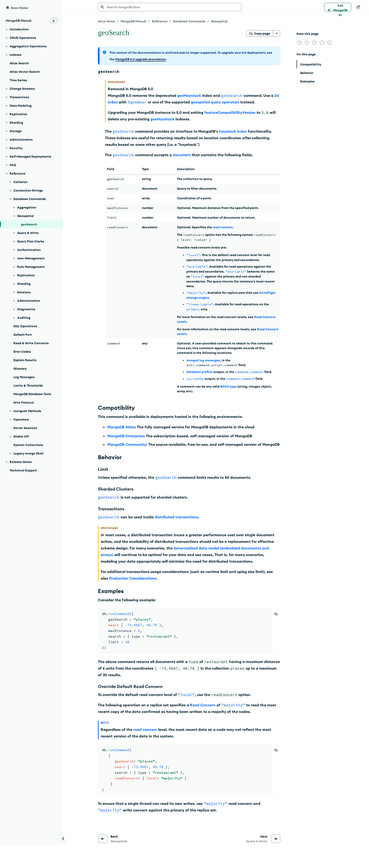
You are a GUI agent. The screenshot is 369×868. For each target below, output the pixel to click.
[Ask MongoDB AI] (338, 7)
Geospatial (219, 21)
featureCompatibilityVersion (230, 112)
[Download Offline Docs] (54, 20)
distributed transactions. (177, 517)
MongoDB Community (127, 444)
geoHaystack (189, 95)
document (182, 155)
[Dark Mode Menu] (358, 7)
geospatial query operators (215, 102)
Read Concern (203, 705)
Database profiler (200, 372)
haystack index (233, 131)
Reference (160, 21)
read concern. (223, 227)
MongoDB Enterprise (126, 436)
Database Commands (189, 21)
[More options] (277, 33)
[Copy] (276, 614)
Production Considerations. (133, 578)
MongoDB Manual (133, 21)
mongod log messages (203, 360)
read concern (145, 729)
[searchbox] (170, 7)
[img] (299, 42)
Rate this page (308, 34)
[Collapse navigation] (63, 838)
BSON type (228, 386)
